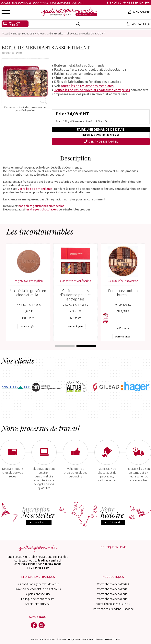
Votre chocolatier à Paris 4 (113, 578)
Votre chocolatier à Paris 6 (113, 588)
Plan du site (37, 634)
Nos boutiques (22, 3)
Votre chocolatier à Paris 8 (113, 593)
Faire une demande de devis (101, 128)
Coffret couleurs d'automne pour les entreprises (76, 293)
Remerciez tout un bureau (123, 291)
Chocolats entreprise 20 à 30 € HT (86, 32)
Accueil (6, 3)
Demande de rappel (101, 140)
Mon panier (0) (138, 24)
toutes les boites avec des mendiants (87, 84)
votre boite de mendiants (35, 187)
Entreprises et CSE (23, 32)
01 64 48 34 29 (40, 562)
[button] (6, 12)
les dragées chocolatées (42, 208)
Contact (77, 3)
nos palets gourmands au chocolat (41, 204)
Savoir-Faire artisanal (38, 598)
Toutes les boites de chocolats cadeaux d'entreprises (92, 88)
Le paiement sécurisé (38, 588)
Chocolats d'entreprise (50, 32)
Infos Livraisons (60, 3)
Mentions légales (54, 634)
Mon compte (139, 12)
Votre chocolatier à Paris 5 (113, 583)
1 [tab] (65, 344)
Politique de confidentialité (38, 593)
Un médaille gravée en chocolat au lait (28, 291)
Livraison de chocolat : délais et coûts (38, 583)
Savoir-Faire (40, 3)
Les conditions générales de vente (38, 578)
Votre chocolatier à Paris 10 (113, 598)
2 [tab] (86, 344)
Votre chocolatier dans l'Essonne (113, 603)
